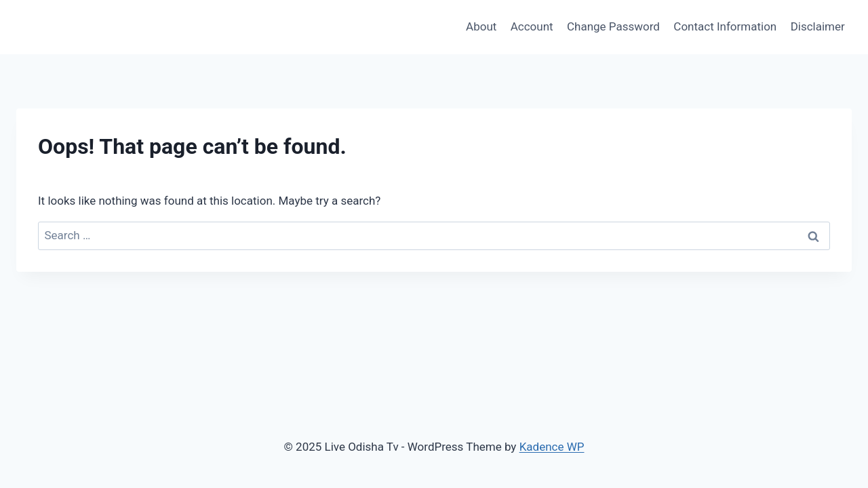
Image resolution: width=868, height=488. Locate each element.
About (481, 26)
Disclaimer (818, 26)
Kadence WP (552, 447)
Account (532, 26)
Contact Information (725, 26)
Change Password (613, 26)
